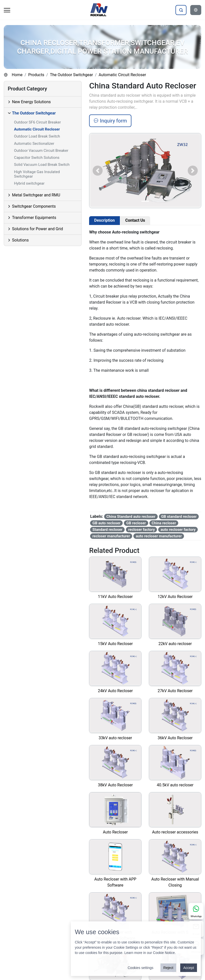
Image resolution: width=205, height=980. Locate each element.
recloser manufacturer (111, 536)
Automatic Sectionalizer (34, 144)
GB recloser (136, 523)
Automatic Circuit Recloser (122, 75)
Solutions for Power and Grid (38, 229)
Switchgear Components (34, 206)
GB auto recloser (106, 523)
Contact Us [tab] (135, 220)
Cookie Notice (164, 953)
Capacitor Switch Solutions (37, 158)
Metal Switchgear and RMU (36, 195)
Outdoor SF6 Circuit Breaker (37, 122)
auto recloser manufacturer (159, 536)
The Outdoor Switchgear (71, 75)
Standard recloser (107, 530)
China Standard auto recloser (131, 517)
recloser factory (141, 530)
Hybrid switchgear (29, 183)
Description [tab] (104, 220)
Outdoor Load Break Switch (37, 136)
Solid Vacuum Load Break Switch (42, 165)
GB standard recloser (179, 517)
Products (36, 75)
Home (17, 75)
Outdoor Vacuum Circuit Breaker (41, 151)
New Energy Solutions (31, 102)
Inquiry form (110, 121)
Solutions (20, 240)
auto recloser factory (178, 530)
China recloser (164, 523)
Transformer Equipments (34, 218)
